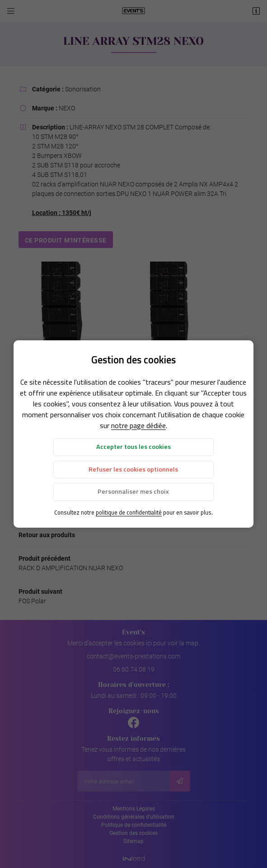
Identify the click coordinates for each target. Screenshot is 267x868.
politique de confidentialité (129, 512)
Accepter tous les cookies (133, 447)
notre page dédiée (138, 425)
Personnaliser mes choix (133, 491)
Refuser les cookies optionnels (133, 469)
